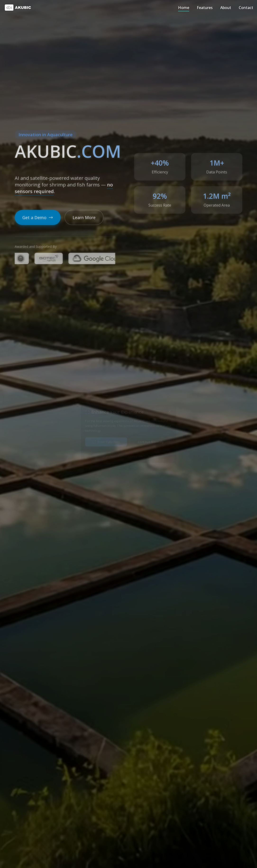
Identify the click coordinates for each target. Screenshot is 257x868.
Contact (246, 8)
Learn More (84, 217)
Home (184, 8)
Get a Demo (38, 217)
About (226, 8)
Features (205, 8)
